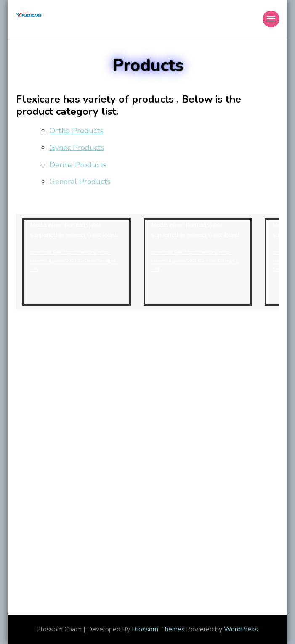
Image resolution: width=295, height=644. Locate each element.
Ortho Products (77, 131)
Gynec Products (77, 148)
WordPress (241, 629)
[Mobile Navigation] (271, 19)
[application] (77, 262)
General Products (80, 182)
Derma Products (78, 165)
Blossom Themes (158, 629)
